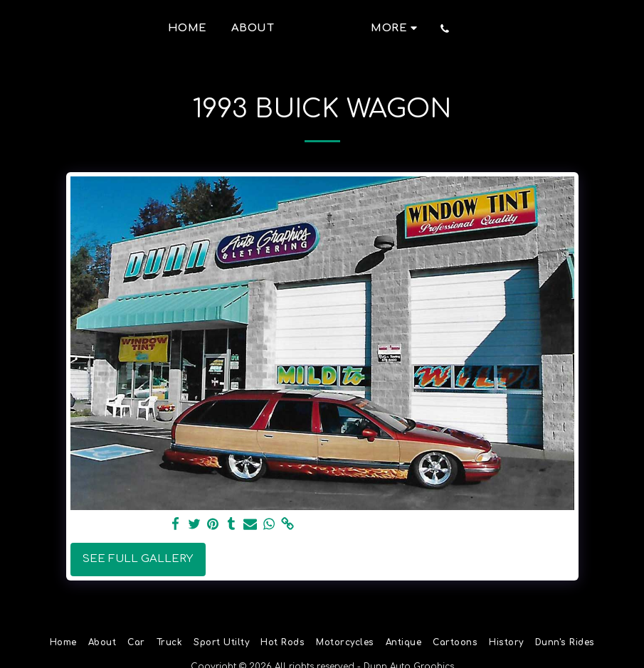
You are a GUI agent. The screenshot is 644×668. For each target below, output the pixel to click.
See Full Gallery (138, 559)
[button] (521, 28)
